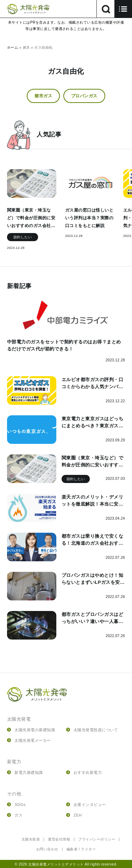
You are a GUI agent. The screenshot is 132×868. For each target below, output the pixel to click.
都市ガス (43, 96)
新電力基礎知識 (25, 772)
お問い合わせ (47, 849)
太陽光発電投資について (92, 730)
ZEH (74, 815)
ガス (15, 815)
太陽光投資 (31, 839)
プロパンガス (84, 96)
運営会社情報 (59, 839)
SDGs (16, 805)
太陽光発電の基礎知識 (31, 730)
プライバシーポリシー (97, 839)
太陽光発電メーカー (29, 740)
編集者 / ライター (81, 849)
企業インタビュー (86, 805)
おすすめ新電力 (84, 772)
